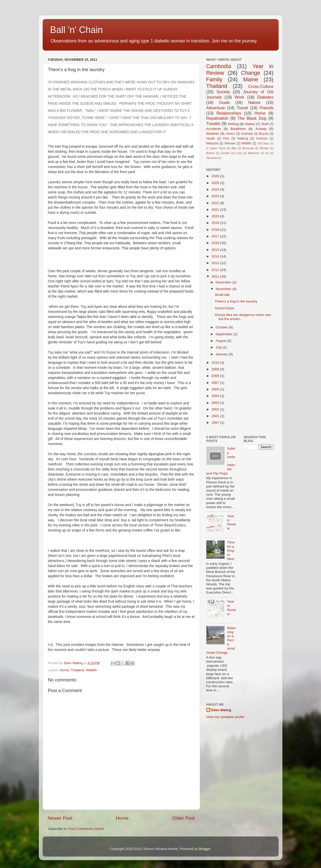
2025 (216, 183)
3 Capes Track (216, 148)
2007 (216, 383)
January (222, 354)
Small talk (222, 295)
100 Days (263, 143)
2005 (216, 389)
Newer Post (60, 818)
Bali (234, 148)
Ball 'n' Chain (77, 30)
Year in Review (232, 522)
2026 (216, 176)
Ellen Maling (221, 710)
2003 (216, 403)
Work (239, 97)
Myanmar (254, 153)
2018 (216, 230)
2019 (216, 223)
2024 (216, 189)
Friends (267, 108)
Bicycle (264, 134)
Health (211, 139)
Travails (213, 124)
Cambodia (219, 66)
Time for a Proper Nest (231, 551)
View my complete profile (225, 717)
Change (251, 73)
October (222, 327)
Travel (242, 108)
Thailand (77, 670)
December (224, 282)
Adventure (216, 108)
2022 (216, 203)
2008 (216, 376)
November (224, 289)
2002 (216, 409)
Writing (233, 124)
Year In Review (232, 608)
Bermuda (248, 148)
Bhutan (264, 148)
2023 (216, 196)
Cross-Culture (261, 86)
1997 (216, 423)
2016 (216, 243)
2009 (216, 369)
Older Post (183, 818)
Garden (225, 153)
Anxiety (261, 129)
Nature (254, 102)
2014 (216, 256)
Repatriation (217, 118)
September (225, 334)
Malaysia (212, 143)
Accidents (214, 129)
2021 (216, 210)
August (222, 341)
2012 (216, 270)
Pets (226, 139)
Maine (251, 79)
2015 (216, 250)
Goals (224, 102)
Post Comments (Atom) (86, 829)
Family (214, 79)
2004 (216, 396)
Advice (230, 134)
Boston (211, 153)
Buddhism (238, 129)
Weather (213, 134)
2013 (216, 263)
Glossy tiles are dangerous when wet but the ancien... (243, 317)
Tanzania (212, 158)
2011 (216, 276)
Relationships (229, 113)
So (267, 153)
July (219, 347)
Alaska (250, 124)
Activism (262, 139)
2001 (216, 416)
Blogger (205, 849)
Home (64, 670)
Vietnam (230, 143)
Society (223, 92)
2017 (216, 236)
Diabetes (265, 97)
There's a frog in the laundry (236, 301)
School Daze (224, 308)
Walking (243, 139)
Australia (247, 134)
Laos (239, 153)
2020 (216, 216)
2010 (216, 363)
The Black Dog (252, 118)
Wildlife (91, 670)
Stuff (265, 124)
